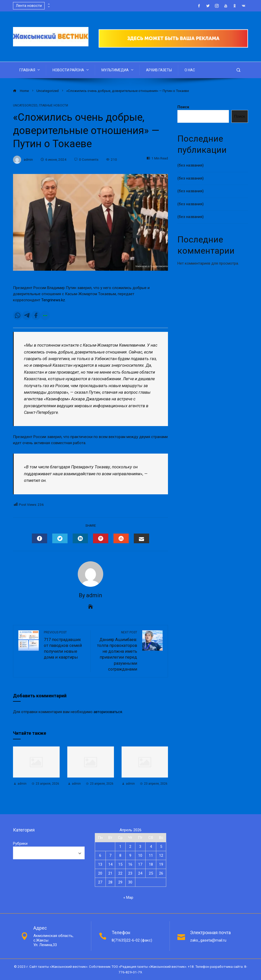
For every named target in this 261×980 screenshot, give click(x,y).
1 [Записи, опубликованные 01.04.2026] (120, 847)
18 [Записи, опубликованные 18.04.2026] (151, 864)
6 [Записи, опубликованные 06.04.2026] (100, 855)
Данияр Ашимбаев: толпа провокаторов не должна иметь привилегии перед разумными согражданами (116, 651)
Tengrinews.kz (53, 300)
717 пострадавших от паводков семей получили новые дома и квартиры (65, 645)
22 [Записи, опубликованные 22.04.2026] (120, 873)
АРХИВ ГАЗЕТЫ (159, 70)
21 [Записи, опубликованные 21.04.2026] (110, 873)
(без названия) (191, 165)
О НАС (190, 70)
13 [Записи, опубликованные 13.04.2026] (100, 864)
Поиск (183, 107)
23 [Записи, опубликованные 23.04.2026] (130, 873)
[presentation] (48, 4)
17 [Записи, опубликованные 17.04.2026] (140, 864)
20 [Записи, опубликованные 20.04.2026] (100, 873)
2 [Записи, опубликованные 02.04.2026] (130, 847)
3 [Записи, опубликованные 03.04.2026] (140, 847)
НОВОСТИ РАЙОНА (71, 70)
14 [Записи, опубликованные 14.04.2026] (110, 864)
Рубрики (20, 843)
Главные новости (54, 105)
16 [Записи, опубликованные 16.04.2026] (130, 864)
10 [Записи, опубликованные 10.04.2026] (140, 855)
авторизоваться (108, 712)
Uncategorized (25, 105)
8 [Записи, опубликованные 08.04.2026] (120, 855)
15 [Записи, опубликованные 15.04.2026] (120, 864)
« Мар (128, 897)
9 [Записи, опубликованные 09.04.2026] (130, 855)
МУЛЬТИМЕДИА (118, 70)
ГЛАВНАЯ (30, 70)
